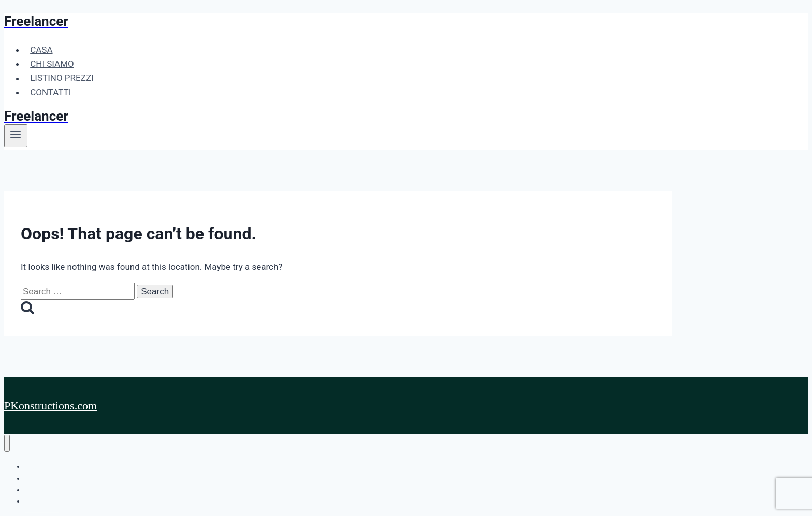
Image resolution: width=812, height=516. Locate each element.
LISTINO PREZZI (62, 78)
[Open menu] (16, 136)
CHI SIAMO (52, 64)
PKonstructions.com (50, 405)
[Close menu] (7, 443)
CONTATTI (50, 92)
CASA (41, 50)
